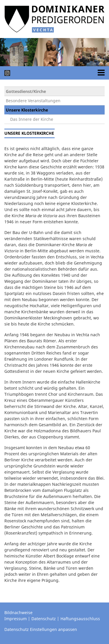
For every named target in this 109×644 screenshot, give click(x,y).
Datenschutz (44, 619)
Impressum (16, 619)
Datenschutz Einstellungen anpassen (41, 629)
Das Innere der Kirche (32, 119)
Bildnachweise (18, 612)
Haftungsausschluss (80, 619)
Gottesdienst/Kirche (26, 91)
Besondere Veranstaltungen (33, 101)
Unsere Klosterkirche (27, 110)
